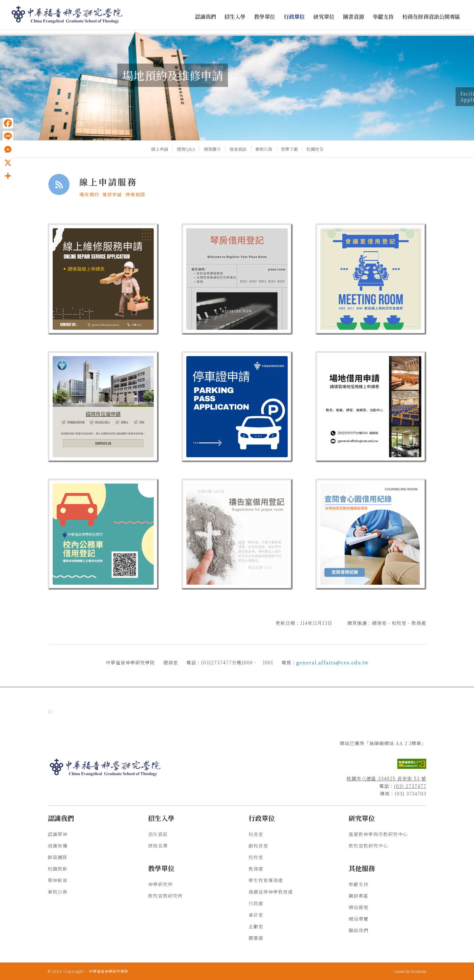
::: (50, 711)
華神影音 (58, 880)
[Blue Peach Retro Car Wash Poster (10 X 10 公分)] (103, 534)
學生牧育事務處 (266, 880)
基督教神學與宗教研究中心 (378, 834)
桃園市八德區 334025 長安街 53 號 (386, 778)
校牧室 (256, 857)
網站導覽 (358, 919)
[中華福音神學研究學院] (67, 15)
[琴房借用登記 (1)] (237, 279)
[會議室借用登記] (371, 279)
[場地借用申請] (371, 407)
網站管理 (358, 907)
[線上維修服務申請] (103, 279)
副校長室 (258, 846)
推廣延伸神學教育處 (271, 892)
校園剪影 (58, 869)
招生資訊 (158, 834)
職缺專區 (358, 896)
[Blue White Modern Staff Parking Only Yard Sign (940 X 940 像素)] (237, 407)
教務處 (256, 869)
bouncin (419, 971)
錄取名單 (158, 846)
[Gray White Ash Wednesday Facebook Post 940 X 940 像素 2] (237, 534)
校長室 (256, 834)
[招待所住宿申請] (103, 407)
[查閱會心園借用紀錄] (371, 534)
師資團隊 (58, 857)
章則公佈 (58, 892)
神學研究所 (160, 884)
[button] (205, 17)
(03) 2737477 (410, 786)
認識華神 (58, 834)
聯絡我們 (358, 930)
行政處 (256, 903)
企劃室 (256, 926)
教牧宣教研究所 (165, 896)
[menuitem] (205, 17)
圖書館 (256, 938)
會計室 (256, 915)
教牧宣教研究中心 (368, 846)
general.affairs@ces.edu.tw (332, 662)
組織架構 (58, 846)
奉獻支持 (358, 884)
